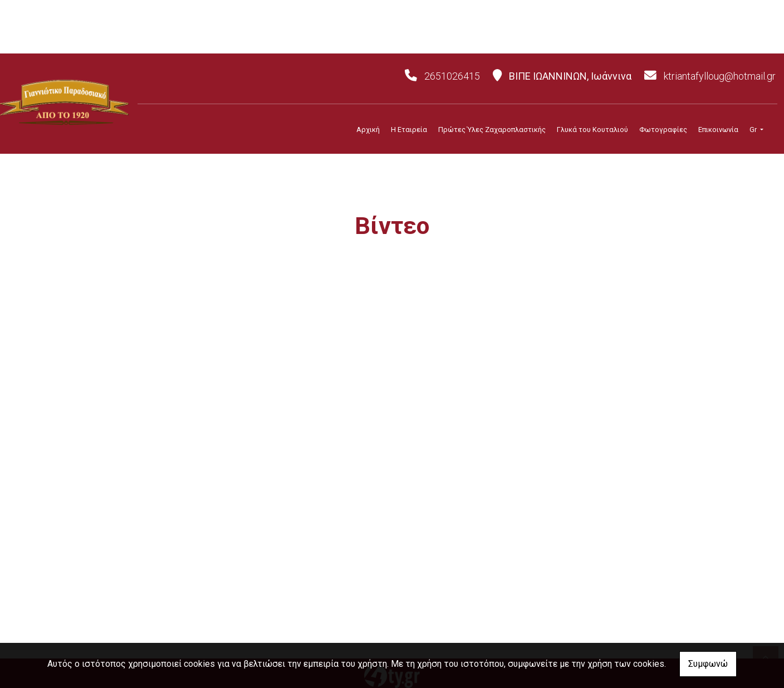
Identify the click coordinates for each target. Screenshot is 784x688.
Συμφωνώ (708, 664)
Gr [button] (754, 130)
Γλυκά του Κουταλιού (592, 130)
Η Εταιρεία (409, 130)
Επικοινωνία (718, 130)
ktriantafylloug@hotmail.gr (720, 76)
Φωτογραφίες (663, 130)
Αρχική (368, 130)
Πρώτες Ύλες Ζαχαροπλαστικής (492, 130)
